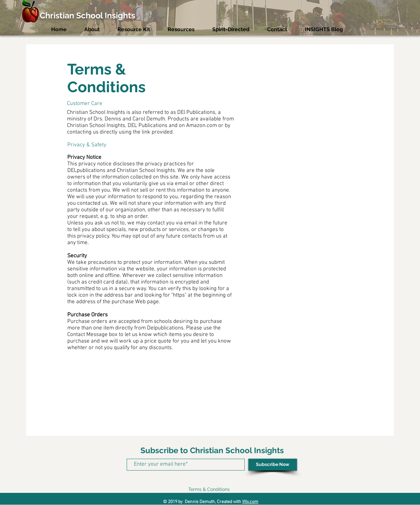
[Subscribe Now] (273, 465)
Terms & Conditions (209, 489)
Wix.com (250, 502)
